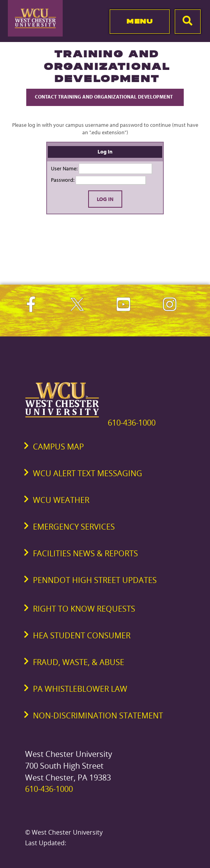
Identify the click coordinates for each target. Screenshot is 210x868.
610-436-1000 (132, 423)
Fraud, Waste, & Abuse (79, 662)
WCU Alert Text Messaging (88, 473)
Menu (140, 21)
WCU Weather (61, 500)
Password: (63, 180)
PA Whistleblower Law (80, 689)
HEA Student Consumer (82, 635)
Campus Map (58, 447)
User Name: (64, 168)
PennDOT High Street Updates (95, 580)
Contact (105, 97)
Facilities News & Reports (85, 553)
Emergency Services (74, 527)
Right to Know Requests (84, 609)
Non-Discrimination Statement (98, 715)
